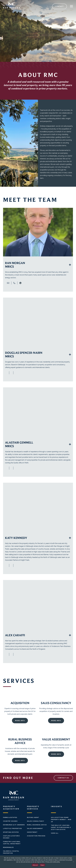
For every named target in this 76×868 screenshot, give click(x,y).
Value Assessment (35, 829)
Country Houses (10, 821)
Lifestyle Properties (12, 829)
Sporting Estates (11, 832)
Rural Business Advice (37, 825)
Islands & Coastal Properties (11, 852)
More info (20, 729)
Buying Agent (33, 817)
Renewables (8, 847)
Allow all (35, 865)
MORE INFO (56, 729)
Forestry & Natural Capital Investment (12, 843)
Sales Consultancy (36, 821)
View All (55, 833)
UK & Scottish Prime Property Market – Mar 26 (61, 820)
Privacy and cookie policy (53, 862)
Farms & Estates (10, 817)
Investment (32, 832)
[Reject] (74, 862)
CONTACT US (63, 778)
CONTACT (59, 6)
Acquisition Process (36, 836)
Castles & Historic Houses (11, 837)
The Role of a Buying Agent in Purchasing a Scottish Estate (61, 827)
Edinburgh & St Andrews (14, 825)
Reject (42, 865)
